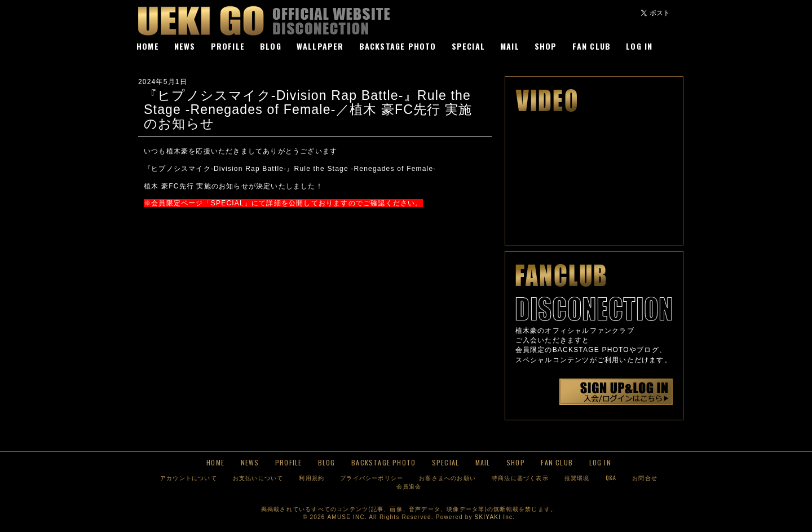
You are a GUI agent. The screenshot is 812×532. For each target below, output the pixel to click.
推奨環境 (577, 478)
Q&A (611, 478)
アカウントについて (189, 478)
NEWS (185, 46)
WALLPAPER (320, 46)
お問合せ (645, 478)
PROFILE (228, 46)
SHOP (546, 46)
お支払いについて (258, 478)
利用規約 (312, 478)
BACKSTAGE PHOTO (398, 46)
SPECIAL (468, 46)
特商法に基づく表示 (520, 478)
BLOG (271, 46)
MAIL (510, 46)
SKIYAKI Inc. (495, 517)
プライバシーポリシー (372, 478)
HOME (148, 46)
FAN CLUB (592, 46)
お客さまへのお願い (447, 478)
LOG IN (639, 46)
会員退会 (409, 486)
